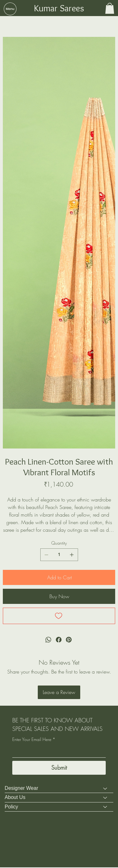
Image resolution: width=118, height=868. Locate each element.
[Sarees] (5, 23)
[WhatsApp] (48, 640)
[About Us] (105, 798)
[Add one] (72, 555)
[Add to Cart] (59, 577)
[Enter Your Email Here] (57, 752)
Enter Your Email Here (34, 740)
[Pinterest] (69, 640)
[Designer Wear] (105, 789)
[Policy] (105, 807)
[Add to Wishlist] (59, 616)
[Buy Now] (59, 596)
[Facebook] (58, 640)
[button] (10, 9)
